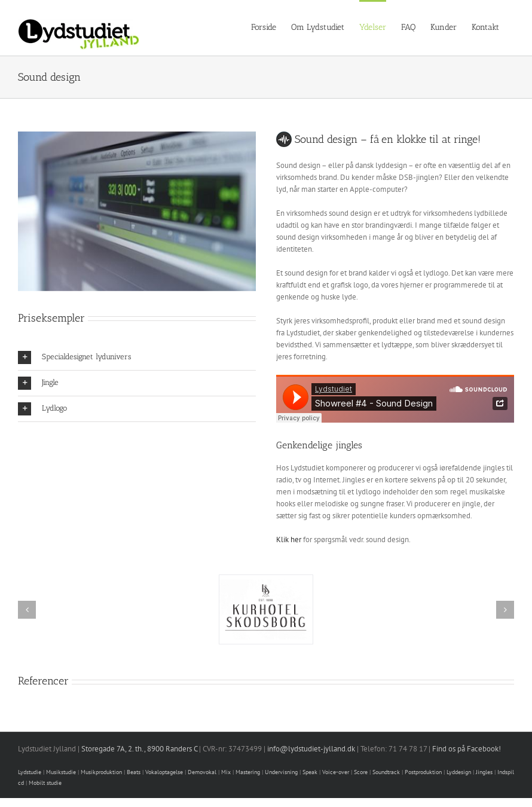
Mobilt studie (45, 783)
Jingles (484, 772)
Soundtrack (386, 772)
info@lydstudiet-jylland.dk (311, 749)
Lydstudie (30, 772)
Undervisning (281, 772)
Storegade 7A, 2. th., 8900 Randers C (139, 749)
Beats (134, 772)
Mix (226, 772)
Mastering (248, 772)
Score (361, 772)
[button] (137, 357)
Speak (310, 772)
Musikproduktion (101, 772)
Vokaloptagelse (164, 772)
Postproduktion (423, 772)
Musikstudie (61, 772)
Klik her (289, 539)
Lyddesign (459, 772)
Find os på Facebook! (467, 749)
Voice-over (336, 772)
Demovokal (202, 772)
